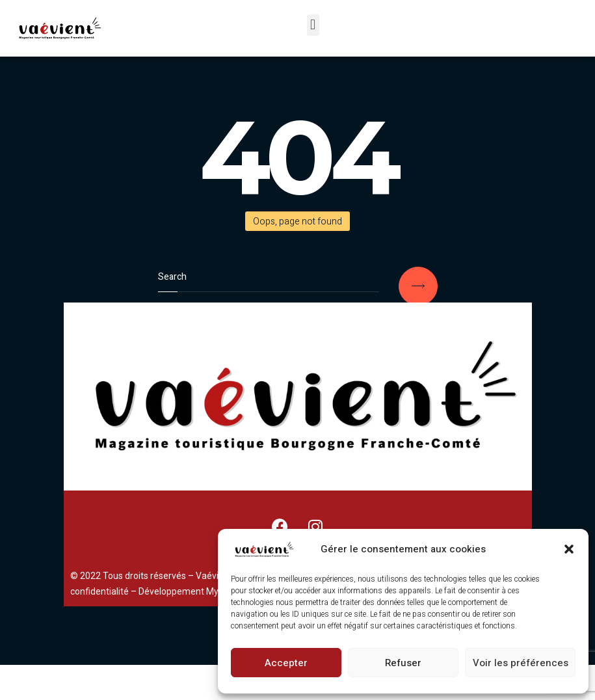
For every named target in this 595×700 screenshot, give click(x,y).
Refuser (403, 663)
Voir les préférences (521, 663)
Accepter (286, 663)
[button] (569, 549)
